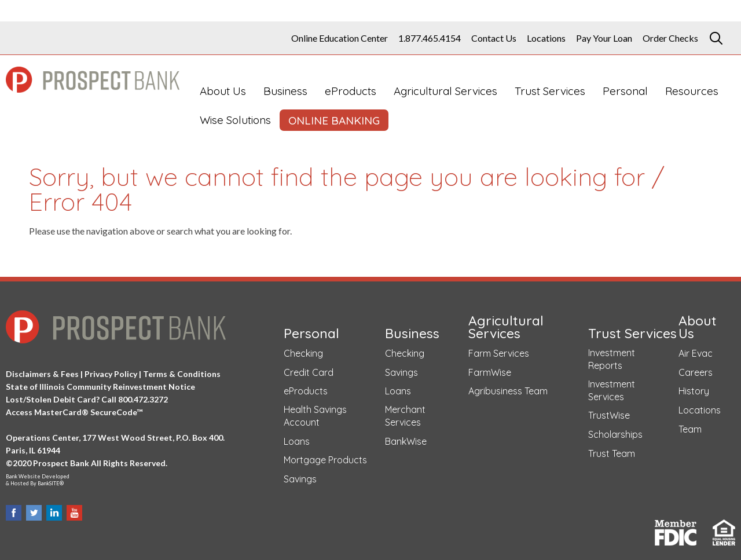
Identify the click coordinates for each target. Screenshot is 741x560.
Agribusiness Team (508, 391)
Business (285, 91)
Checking (303, 353)
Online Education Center (340, 38)
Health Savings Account (315, 416)
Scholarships (615, 434)
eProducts (351, 91)
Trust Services (550, 91)
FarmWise (490, 372)
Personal (625, 91)
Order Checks (670, 38)
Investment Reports (612, 359)
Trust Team (612, 453)
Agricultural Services (445, 91)
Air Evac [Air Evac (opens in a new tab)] (696, 353)
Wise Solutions (235, 120)
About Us (223, 91)
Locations (546, 38)
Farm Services (499, 353)
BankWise (406, 441)
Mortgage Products (325, 460)
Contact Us (494, 38)
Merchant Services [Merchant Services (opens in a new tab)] (405, 416)
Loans (297, 441)
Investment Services (612, 390)
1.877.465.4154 (430, 38)
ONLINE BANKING (334, 120)
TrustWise (609, 415)
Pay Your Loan (604, 38)
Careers (696, 372)
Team (690, 429)
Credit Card (309, 372)
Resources (692, 91)
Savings (300, 479)
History (694, 391)
